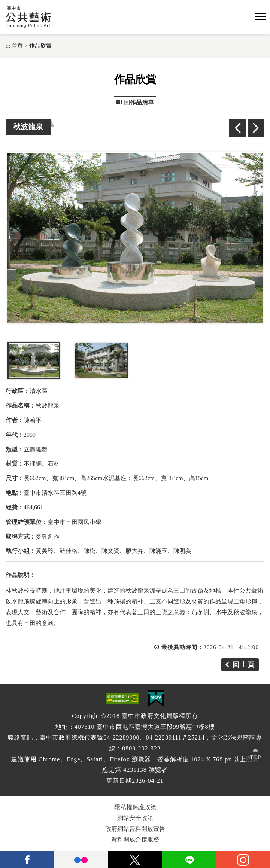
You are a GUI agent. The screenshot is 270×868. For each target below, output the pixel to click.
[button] (261, 17)
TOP (255, 757)
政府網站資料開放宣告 (135, 829)
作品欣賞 (40, 45)
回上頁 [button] (244, 665)
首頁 (17, 45)
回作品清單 (135, 102)
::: (8, 45)
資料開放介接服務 (135, 839)
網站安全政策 (135, 818)
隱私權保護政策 (135, 807)
